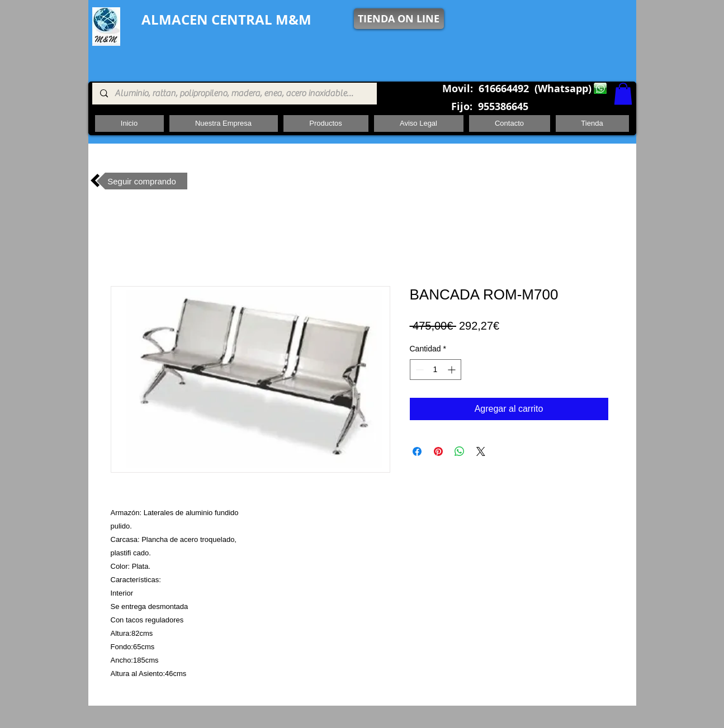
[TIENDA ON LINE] (399, 19)
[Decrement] (418, 370)
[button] (623, 94)
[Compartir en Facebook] (417, 451)
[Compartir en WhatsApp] (460, 451)
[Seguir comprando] (142, 181)
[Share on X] (481, 451)
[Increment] (453, 370)
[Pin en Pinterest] (438, 451)
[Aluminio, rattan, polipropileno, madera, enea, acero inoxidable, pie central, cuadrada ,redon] (234, 94)
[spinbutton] (436, 370)
